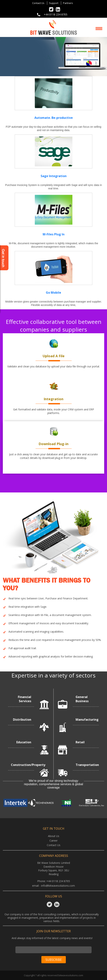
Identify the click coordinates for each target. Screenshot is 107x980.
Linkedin (57, 904)
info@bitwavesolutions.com (58, 886)
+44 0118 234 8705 (56, 14)
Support (54, 3)
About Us (54, 836)
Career (53, 841)
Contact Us (38, 3)
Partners (68, 3)
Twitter (50, 904)
